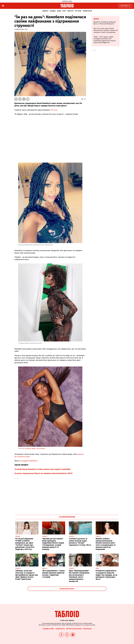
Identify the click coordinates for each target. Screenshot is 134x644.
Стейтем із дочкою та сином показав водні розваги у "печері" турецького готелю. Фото (80, 542)
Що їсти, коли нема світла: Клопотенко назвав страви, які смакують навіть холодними (106, 30)
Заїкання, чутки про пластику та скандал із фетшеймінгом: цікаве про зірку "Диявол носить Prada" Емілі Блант (27, 575)
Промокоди (87, 629)
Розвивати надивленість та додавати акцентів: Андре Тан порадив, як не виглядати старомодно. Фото (107, 575)
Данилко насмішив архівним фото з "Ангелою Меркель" (105, 23)
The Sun (54, 110)
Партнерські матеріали (74, 629)
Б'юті (64, 11)
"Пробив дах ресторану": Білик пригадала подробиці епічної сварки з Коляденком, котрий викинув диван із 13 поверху (53, 544)
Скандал (53, 11)
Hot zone (78, 11)
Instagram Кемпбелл (29, 461)
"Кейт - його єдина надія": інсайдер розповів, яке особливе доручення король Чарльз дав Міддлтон (105, 40)
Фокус (96, 19)
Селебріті (45, 11)
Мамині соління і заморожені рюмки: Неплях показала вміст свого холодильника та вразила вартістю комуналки (106, 544)
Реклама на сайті (48, 629)
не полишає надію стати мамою (34, 448)
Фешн (59, 11)
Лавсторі (70, 11)
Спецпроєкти (87, 11)
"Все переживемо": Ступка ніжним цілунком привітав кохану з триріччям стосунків (53, 574)
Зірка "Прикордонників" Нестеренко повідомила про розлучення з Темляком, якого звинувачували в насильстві (79, 576)
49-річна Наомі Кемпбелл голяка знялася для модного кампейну (42, 469)
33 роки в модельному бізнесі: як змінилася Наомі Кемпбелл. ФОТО (43, 473)
